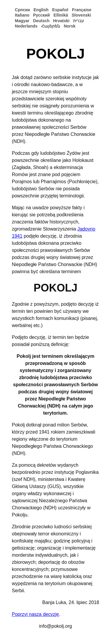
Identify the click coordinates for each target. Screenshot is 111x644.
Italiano (22, 15)
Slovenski (81, 15)
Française (82, 10)
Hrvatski (61, 21)
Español (60, 10)
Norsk (70, 26)
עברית (79, 21)
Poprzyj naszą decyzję (35, 614)
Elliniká (61, 15)
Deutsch (41, 21)
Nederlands (26, 26)
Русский (42, 15)
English (41, 10)
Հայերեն (51, 26)
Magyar (22, 21)
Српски (22, 10)
